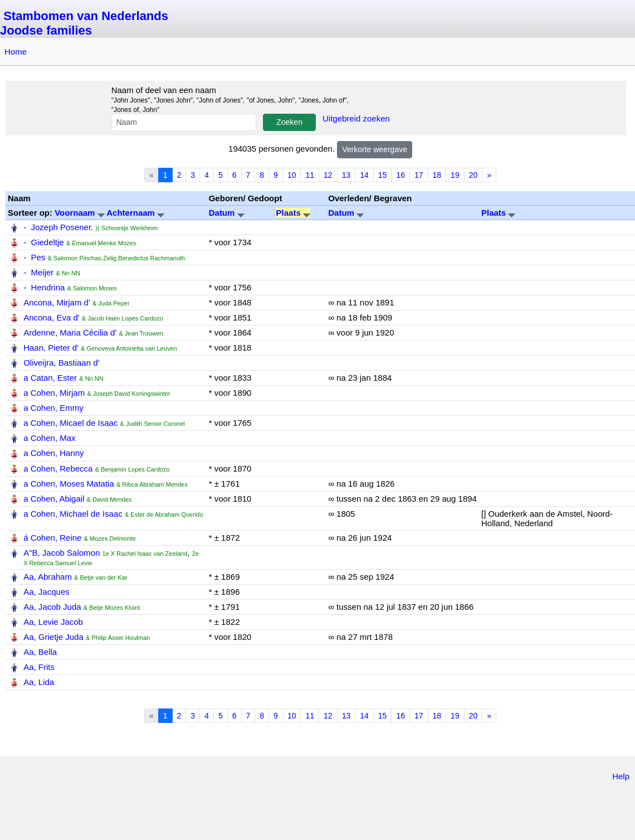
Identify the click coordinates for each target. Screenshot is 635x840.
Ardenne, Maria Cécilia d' (70, 332)
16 (400, 175)
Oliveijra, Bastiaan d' (61, 363)
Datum (227, 213)
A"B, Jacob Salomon (62, 553)
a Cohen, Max (49, 438)
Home (16, 52)
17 (419, 175)
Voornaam (80, 213)
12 (328, 175)
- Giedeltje (44, 242)
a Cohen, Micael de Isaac (70, 423)
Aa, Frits (39, 667)
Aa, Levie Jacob (53, 622)
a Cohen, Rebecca (58, 468)
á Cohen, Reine (52, 538)
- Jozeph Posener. (58, 227)
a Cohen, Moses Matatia (69, 484)
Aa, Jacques (47, 592)
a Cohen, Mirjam (54, 393)
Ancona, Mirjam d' (57, 302)
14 (364, 175)
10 (292, 175)
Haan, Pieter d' (51, 348)
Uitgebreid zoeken (356, 118)
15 (383, 175)
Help (621, 776)
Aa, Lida (39, 682)
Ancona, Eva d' (51, 317)
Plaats (293, 213)
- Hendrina (44, 287)
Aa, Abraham (48, 577)
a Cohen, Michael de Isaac (73, 514)
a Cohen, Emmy (53, 408)
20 (473, 175)
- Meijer (38, 272)
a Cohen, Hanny (53, 453)
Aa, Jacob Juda (52, 607)
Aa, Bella (40, 652)
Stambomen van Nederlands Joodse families (84, 23)
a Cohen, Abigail (54, 499)
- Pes (34, 257)
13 (346, 175)
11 (310, 175)
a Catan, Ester (50, 378)
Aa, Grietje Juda (53, 637)
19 (455, 175)
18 (437, 175)
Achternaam (135, 213)
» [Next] (489, 175)
